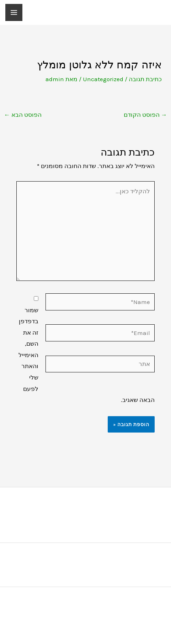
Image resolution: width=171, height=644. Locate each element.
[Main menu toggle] (14, 12)
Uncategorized (103, 79)
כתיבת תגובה (145, 79)
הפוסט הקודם (145, 115)
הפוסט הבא (23, 115)
